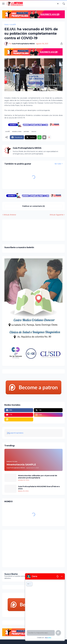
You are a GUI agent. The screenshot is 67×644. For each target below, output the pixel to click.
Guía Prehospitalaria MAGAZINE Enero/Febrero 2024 (39, 488)
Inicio (6, 25)
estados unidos (17, 131)
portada (26, 131)
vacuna (34, 131)
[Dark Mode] (59, 4)
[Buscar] (64, 4)
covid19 (13, 25)
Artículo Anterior (10, 215)
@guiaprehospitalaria (15, 433)
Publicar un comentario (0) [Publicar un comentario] (34, 206)
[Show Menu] (3, 4)
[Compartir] (61, 44)
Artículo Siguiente (57, 215)
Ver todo (58, 164)
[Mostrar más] (49, 137)
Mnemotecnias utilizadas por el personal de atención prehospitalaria (38, 477)
